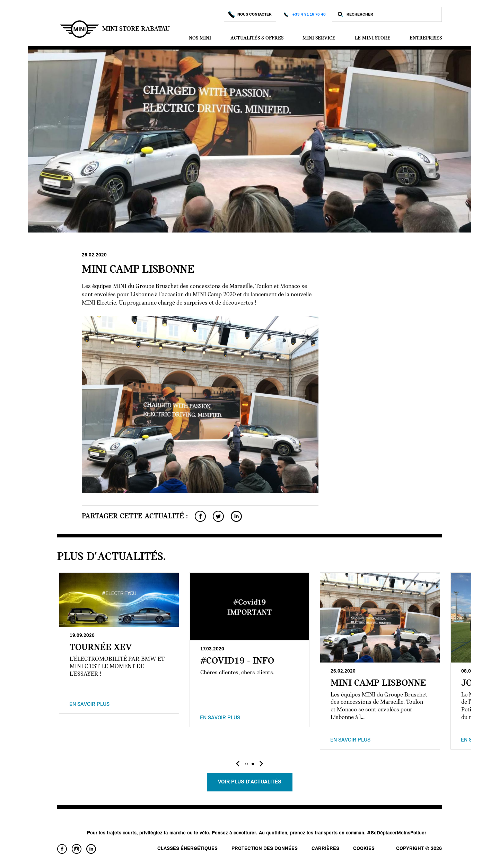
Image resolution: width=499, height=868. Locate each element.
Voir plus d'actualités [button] (250, 782)
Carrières (325, 849)
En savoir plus (89, 704)
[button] (246, 764)
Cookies (364, 849)
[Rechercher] (392, 14)
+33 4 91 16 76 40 (309, 15)
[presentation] (238, 764)
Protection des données (265, 849)
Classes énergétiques (187, 849)
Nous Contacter (250, 15)
